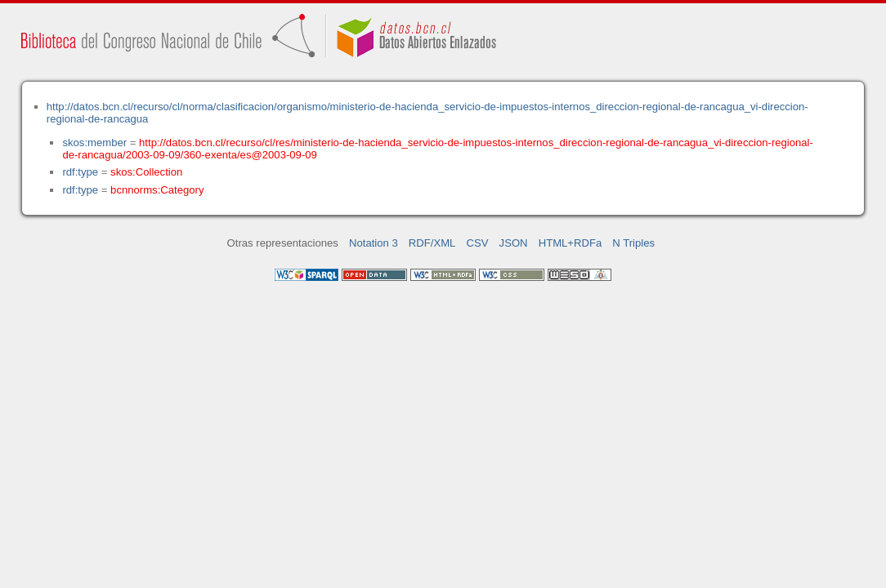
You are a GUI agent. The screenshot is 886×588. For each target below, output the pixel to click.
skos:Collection (146, 172)
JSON (514, 243)
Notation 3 (374, 243)
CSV (478, 243)
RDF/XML (432, 243)
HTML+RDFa (571, 243)
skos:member (94, 143)
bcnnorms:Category (157, 190)
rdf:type (80, 172)
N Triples (633, 243)
